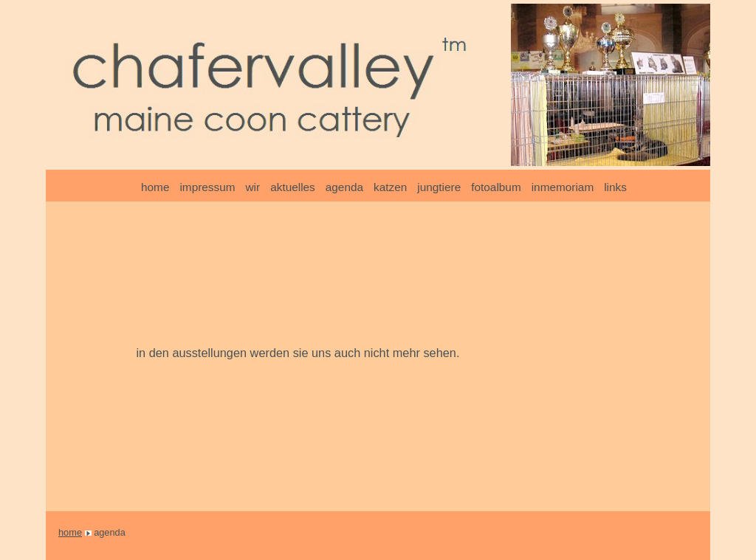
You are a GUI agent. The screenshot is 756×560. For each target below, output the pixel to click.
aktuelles (293, 187)
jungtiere (439, 187)
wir (253, 187)
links (615, 187)
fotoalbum (496, 187)
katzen (390, 187)
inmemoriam (563, 187)
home (155, 187)
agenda (344, 187)
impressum (207, 187)
